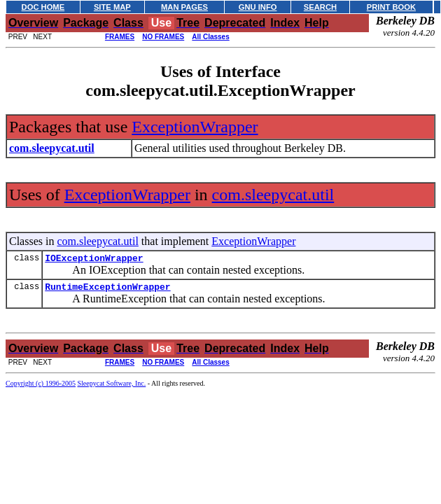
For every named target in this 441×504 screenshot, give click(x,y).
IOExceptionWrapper (94, 260)
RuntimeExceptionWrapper (107, 290)
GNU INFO (258, 7)
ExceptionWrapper (195, 127)
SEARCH (320, 7)
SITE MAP (112, 7)
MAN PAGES (184, 7)
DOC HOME (43, 7)
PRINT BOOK (391, 7)
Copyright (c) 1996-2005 (41, 387)
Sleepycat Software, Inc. (112, 387)
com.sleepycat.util (273, 195)
